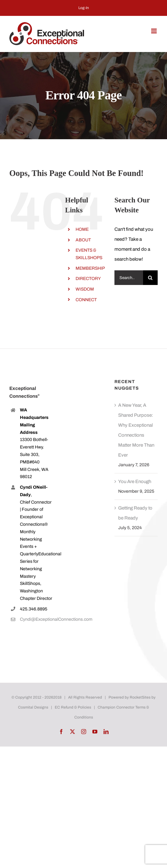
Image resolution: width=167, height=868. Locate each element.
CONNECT (86, 300)
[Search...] (129, 278)
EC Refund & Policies (73, 707)
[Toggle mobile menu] (154, 31)
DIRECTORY (88, 279)
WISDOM (85, 289)
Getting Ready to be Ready (135, 513)
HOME (82, 229)
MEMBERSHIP (90, 268)
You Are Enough (135, 481)
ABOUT (83, 240)
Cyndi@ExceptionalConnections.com (36, 619)
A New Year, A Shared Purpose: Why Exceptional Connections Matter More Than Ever (136, 430)
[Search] (150, 278)
